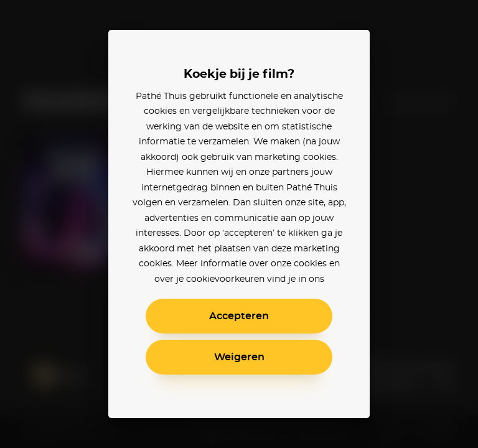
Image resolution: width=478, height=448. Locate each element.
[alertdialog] (239, 224)
